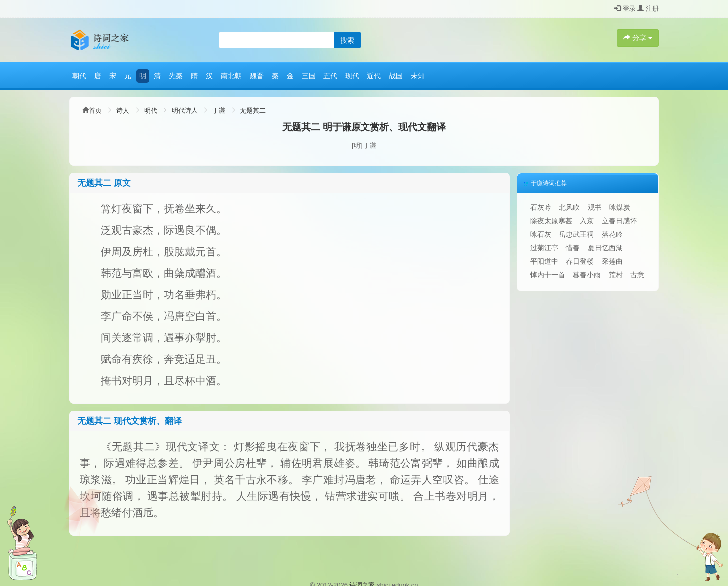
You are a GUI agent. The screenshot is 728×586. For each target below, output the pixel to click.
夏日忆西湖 (605, 248)
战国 (396, 76)
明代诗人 (185, 111)
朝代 (79, 76)
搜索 (347, 40)
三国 (309, 76)
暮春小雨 (587, 275)
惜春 (573, 248)
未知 (418, 76)
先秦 (176, 76)
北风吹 (569, 207)
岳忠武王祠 (576, 234)
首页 (95, 111)
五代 (330, 76)
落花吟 (612, 234)
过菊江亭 (544, 248)
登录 (625, 9)
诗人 (123, 111)
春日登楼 (580, 261)
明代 (151, 111)
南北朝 (231, 76)
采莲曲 (612, 261)
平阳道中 (544, 261)
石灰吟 (541, 207)
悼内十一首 (548, 275)
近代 (374, 76)
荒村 (616, 275)
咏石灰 (541, 234)
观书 (595, 207)
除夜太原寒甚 (551, 221)
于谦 (219, 111)
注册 (648, 9)
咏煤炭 (620, 207)
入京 (587, 221)
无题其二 (253, 111)
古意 (637, 275)
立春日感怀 (619, 221)
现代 (352, 76)
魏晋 (257, 76)
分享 (638, 38)
